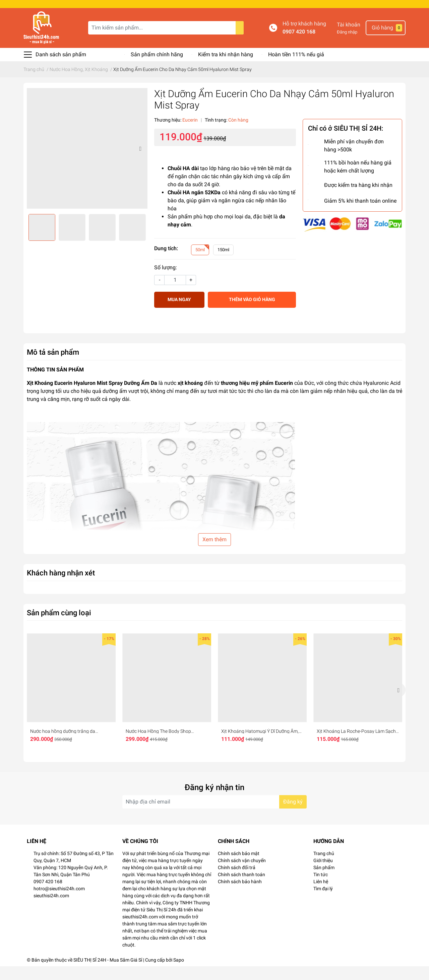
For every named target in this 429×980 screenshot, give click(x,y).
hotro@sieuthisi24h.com (59, 902)
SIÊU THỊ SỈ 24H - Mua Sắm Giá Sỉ (108, 974)
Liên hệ (321, 895)
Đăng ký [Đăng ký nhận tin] (293, 815)
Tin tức (321, 888)
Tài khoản (349, 38)
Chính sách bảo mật (239, 867)
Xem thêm (214, 553)
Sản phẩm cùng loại (59, 626)
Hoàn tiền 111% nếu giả (296, 68)
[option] (87, 162)
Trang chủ (324, 867)
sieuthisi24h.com (51, 909)
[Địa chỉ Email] (214, 816)
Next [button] (140, 162)
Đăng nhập (347, 46)
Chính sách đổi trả (237, 881)
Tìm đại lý (323, 902)
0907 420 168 (299, 45)
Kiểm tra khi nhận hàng (226, 68)
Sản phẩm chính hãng (157, 68)
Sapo (179, 974)
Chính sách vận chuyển (242, 874)
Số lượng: (166, 281)
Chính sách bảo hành (240, 895)
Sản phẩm (324, 881)
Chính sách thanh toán (241, 888)
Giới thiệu (323, 874)
